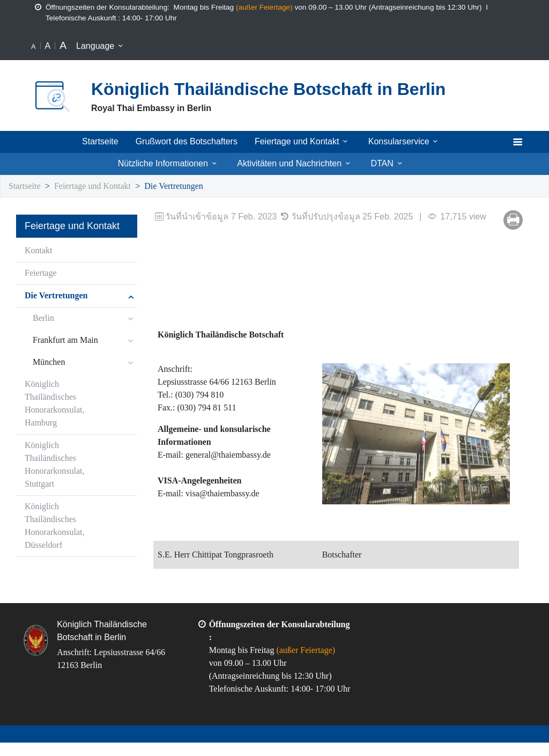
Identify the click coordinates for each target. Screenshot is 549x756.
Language (102, 46)
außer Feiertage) (276, 8)
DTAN (393, 164)
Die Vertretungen (191, 186)
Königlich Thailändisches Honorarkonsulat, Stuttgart (56, 465)
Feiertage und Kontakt (305, 142)
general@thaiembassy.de (235, 455)
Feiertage (43, 273)
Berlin (43, 318)
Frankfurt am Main (67, 340)
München (50, 362)
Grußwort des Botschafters (187, 142)
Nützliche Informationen (166, 164)
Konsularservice (407, 142)
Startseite (99, 142)
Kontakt (40, 251)
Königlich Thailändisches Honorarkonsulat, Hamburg (56, 404)
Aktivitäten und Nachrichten (298, 164)
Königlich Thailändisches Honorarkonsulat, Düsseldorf (56, 526)
